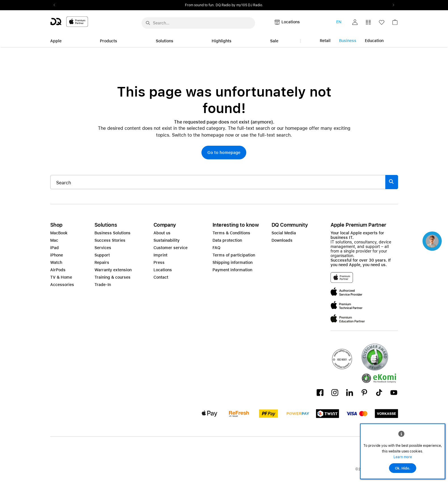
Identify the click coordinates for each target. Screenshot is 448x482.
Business (348, 41)
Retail (325, 41)
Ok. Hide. (403, 468)
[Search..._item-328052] (218, 182)
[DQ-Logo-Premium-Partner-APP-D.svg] (69, 21)
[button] (355, 22)
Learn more (403, 457)
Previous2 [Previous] (56, 5)
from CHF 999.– (238, 5)
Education (374, 41)
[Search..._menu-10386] (198, 23)
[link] (395, 24)
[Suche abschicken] (148, 23)
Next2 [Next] (392, 5)
